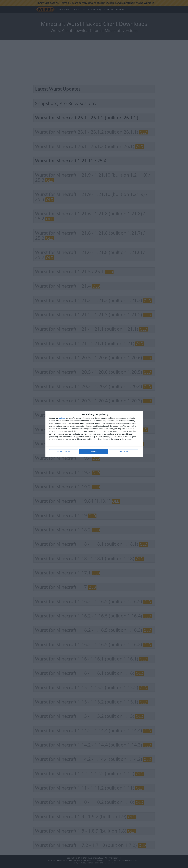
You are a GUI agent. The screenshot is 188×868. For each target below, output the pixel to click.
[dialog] (94, 434)
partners (62, 418)
